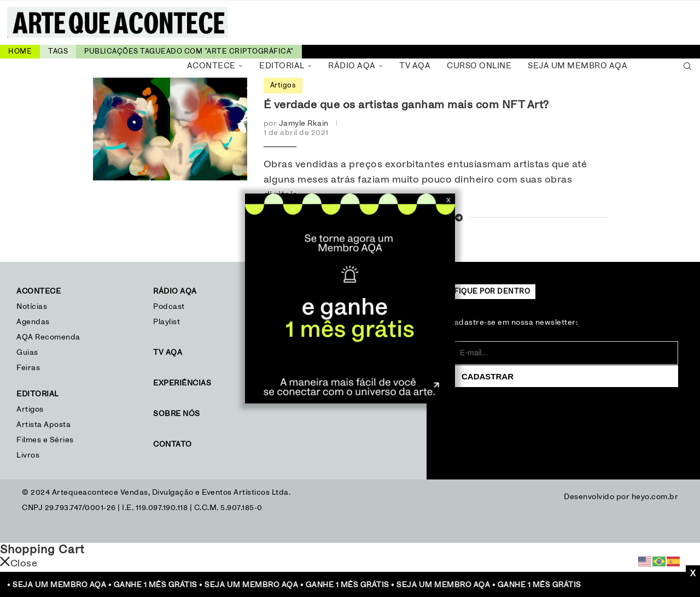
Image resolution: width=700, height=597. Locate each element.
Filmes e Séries (45, 440)
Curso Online (479, 66)
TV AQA (415, 66)
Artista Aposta (43, 425)
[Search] (687, 66)
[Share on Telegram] (459, 218)
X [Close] (448, 200)
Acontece (211, 66)
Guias (27, 353)
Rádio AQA (352, 66)
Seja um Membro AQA (577, 66)
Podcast (169, 307)
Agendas (33, 322)
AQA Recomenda (48, 337)
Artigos (30, 409)
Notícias (33, 307)
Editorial (282, 66)
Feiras (28, 368)
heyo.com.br (655, 497)
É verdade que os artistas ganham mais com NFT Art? (406, 105)
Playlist (167, 322)
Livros (28, 455)
